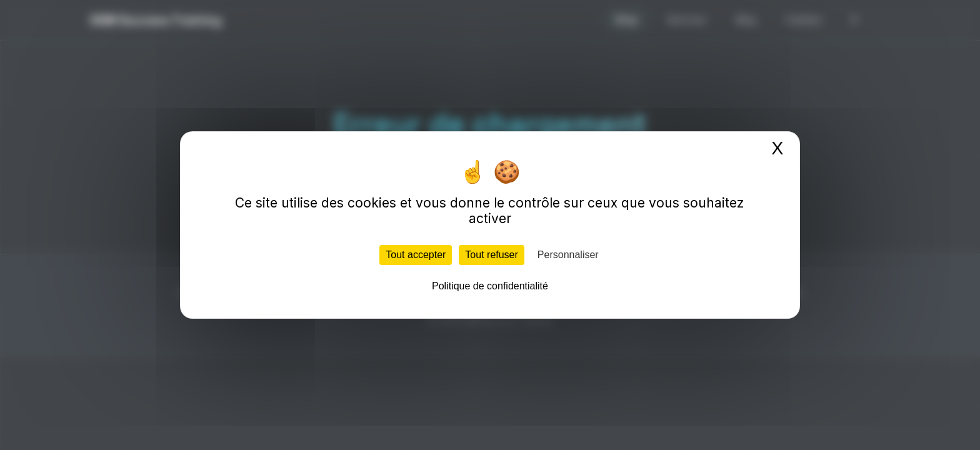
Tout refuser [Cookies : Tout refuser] (491, 255)
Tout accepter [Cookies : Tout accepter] (416, 255)
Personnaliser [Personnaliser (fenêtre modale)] (568, 255)
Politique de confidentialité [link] (490, 286)
